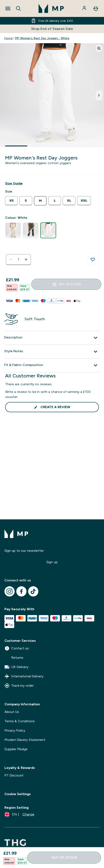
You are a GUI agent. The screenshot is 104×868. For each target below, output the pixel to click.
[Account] (85, 8)
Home (8, 38)
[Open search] (18, 8)
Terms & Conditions (20, 721)
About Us (12, 712)
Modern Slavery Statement (25, 740)
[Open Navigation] (8, 8)
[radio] (11, 201)
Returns (14, 658)
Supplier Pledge (16, 749)
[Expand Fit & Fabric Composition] (52, 365)
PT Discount (14, 775)
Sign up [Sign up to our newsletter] (52, 562)
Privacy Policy (15, 730)
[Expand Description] (52, 338)
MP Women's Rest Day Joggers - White (42, 38)
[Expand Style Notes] (52, 352)
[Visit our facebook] (21, 591)
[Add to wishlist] (93, 259)
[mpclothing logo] (51, 8)
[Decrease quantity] (11, 259)
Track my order (19, 686)
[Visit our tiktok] (33, 591)
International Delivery (24, 676)
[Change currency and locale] (19, 814)
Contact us (17, 648)
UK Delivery (16, 667)
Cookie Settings (18, 794)
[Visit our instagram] (10, 591)
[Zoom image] (99, 48)
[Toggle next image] (99, 95)
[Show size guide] (14, 183)
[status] (18, 259)
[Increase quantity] (26, 259)
